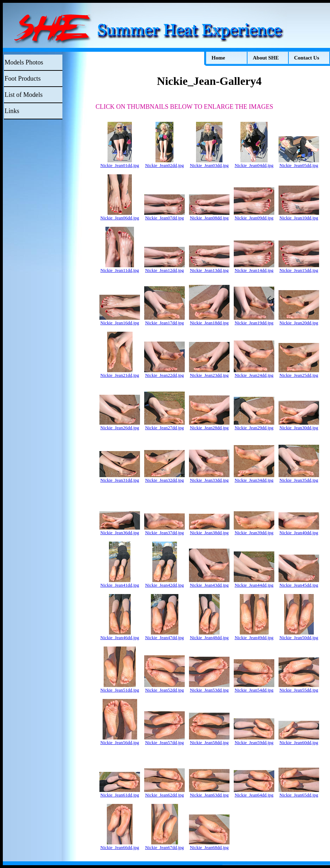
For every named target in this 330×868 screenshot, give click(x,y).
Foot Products (23, 79)
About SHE (266, 58)
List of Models (24, 95)
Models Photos (24, 62)
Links (12, 111)
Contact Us (307, 58)
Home (218, 58)
